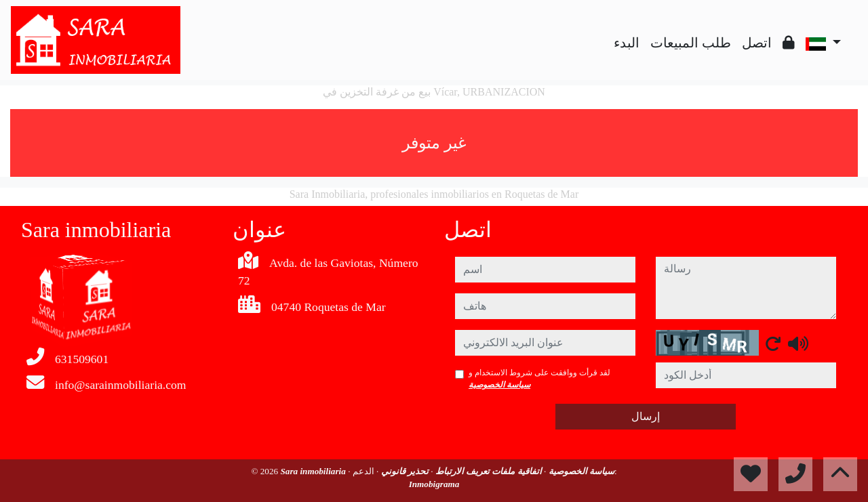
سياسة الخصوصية (499, 385)
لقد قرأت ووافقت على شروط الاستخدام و (539, 379)
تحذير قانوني (403, 471)
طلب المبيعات (691, 43)
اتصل (757, 43)
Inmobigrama (434, 484)
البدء (627, 43)
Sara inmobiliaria (314, 471)
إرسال (646, 416)
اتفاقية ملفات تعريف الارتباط (488, 471)
